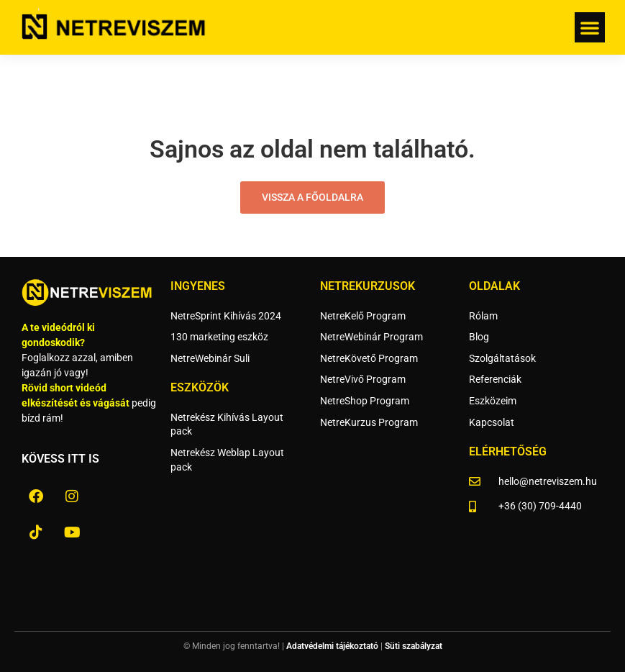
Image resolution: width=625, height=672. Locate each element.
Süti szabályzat (414, 646)
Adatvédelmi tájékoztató (332, 646)
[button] (590, 27)
